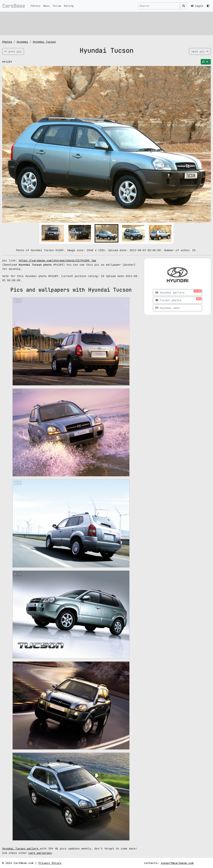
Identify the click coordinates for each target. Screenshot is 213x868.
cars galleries (40, 853)
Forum (57, 6)
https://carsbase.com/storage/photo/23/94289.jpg (57, 260)
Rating (69, 6)
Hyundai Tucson (44, 42)
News (46, 6)
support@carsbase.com (177, 863)
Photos (35, 6)
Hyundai (22, 42)
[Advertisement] (106, 23)
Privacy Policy (50, 863)
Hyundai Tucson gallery (21, 848)
